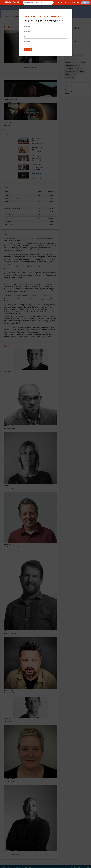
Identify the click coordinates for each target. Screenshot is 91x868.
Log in (85, 3)
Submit (28, 50)
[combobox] (38, 3)
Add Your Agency (64, 3)
